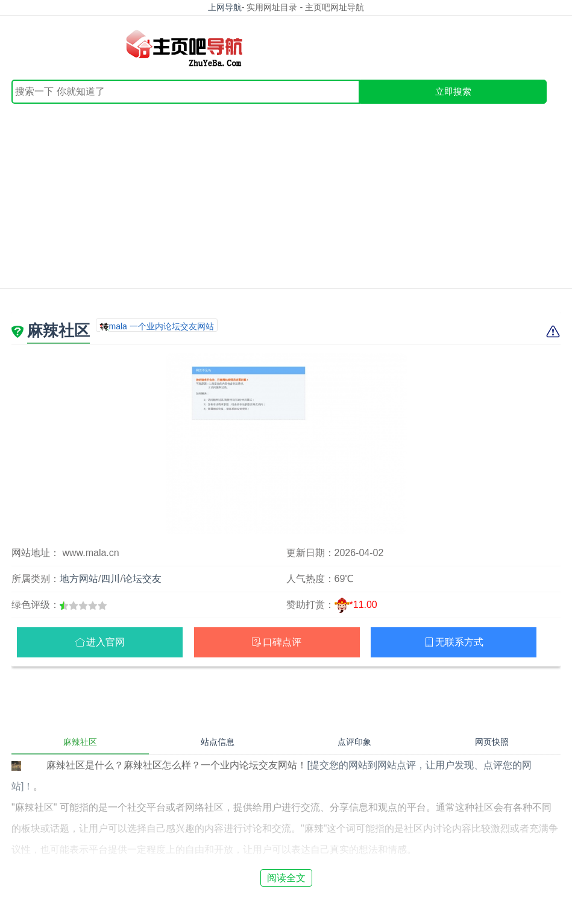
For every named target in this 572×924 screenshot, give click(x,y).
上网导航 (225, 7)
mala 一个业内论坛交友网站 (162, 326)
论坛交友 (142, 579)
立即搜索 (453, 91)
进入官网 (105, 642)
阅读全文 (286, 878)
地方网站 (79, 579)
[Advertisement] (286, 194)
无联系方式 (459, 642)
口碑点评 (282, 642)
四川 (110, 579)
